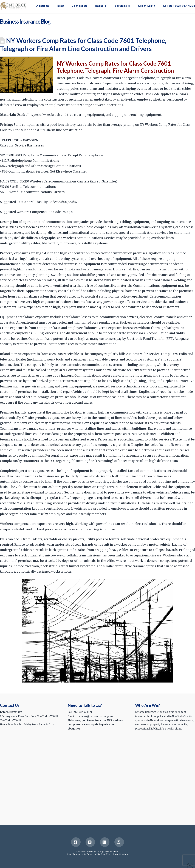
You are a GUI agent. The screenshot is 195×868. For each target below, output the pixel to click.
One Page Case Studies (114, 854)
